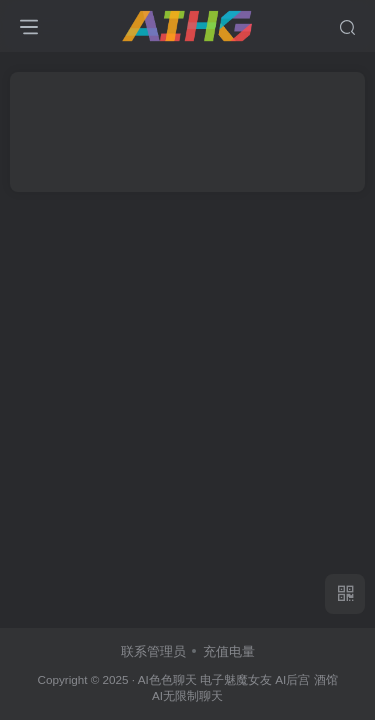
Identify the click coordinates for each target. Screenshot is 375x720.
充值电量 (229, 651)
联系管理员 (153, 651)
